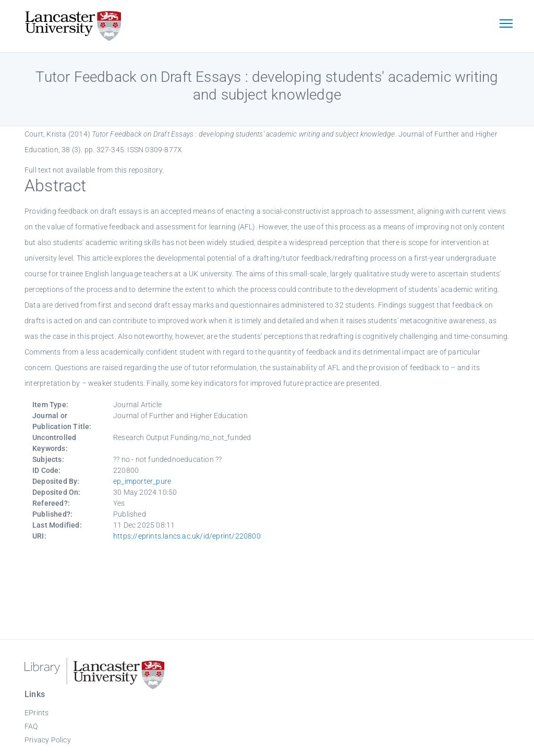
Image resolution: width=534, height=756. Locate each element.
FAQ (31, 726)
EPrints (37, 713)
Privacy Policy (48, 740)
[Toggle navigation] (506, 25)
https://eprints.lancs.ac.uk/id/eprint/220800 (187, 536)
